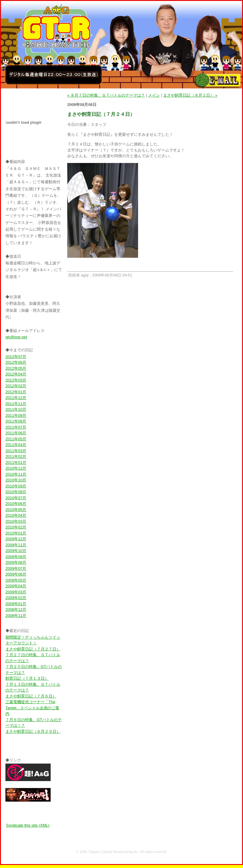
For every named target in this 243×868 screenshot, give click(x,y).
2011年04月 (16, 445)
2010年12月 (16, 468)
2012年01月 (16, 392)
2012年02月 (16, 386)
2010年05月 (16, 510)
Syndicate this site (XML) (28, 825)
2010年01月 (16, 533)
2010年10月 (16, 480)
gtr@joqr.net (16, 337)
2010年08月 (16, 492)
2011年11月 (16, 404)
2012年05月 (16, 368)
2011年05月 (16, 439)
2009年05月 (16, 580)
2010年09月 (16, 486)
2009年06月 (16, 574)
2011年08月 (16, 421)
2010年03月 (16, 521)
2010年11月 (16, 474)
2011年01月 (16, 463)
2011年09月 (16, 415)
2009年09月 (16, 557)
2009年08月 (16, 562)
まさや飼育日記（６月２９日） (33, 731)
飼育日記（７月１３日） (27, 678)
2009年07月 (16, 568)
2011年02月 (16, 456)
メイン (154, 95)
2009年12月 (16, 539)
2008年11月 (16, 616)
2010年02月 (16, 527)
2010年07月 (16, 498)
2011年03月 (16, 451)
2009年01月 (16, 604)
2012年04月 (16, 374)
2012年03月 (16, 380)
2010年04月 (16, 515)
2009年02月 (16, 598)
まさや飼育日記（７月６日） (31, 696)
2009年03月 (16, 592)
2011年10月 (16, 409)
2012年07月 (16, 357)
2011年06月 (16, 433)
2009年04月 (16, 586)
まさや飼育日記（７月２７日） (33, 649)
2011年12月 (16, 398)
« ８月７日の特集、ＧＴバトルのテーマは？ (106, 95)
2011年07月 (16, 427)
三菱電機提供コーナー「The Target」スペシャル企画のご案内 (32, 708)
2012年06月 (16, 362)
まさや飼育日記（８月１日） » (190, 95)
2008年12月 (16, 610)
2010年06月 (16, 504)
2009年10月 (16, 551)
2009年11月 (16, 545)
